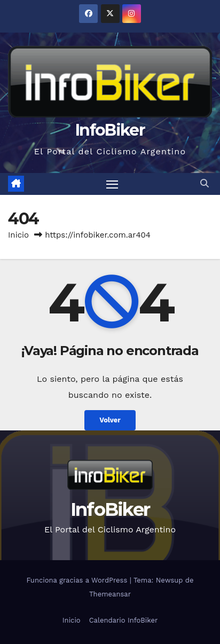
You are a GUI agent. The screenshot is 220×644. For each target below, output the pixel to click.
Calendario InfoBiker (124, 620)
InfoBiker (110, 130)
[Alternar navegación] (112, 184)
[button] (205, 183)
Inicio (18, 235)
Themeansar (110, 594)
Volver (110, 420)
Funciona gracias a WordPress (78, 580)
